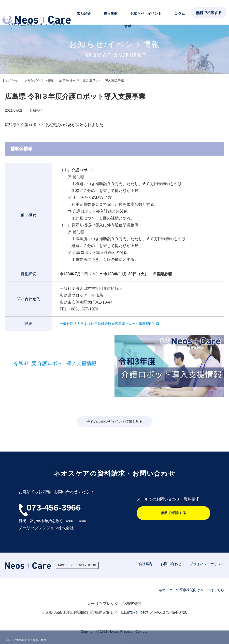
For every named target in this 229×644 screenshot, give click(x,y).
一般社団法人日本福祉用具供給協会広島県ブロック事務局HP (114, 324)
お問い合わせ (168, 564)
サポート (180, 13)
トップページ (12, 80)
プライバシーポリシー (206, 564)
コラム (163, 13)
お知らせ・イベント (138, 13)
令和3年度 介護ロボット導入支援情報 (55, 363)
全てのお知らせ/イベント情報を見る (114, 422)
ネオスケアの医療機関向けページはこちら (187, 590)
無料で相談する (208, 13)
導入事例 (111, 13)
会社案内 (141, 564)
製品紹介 (92, 13)
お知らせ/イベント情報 (44, 80)
